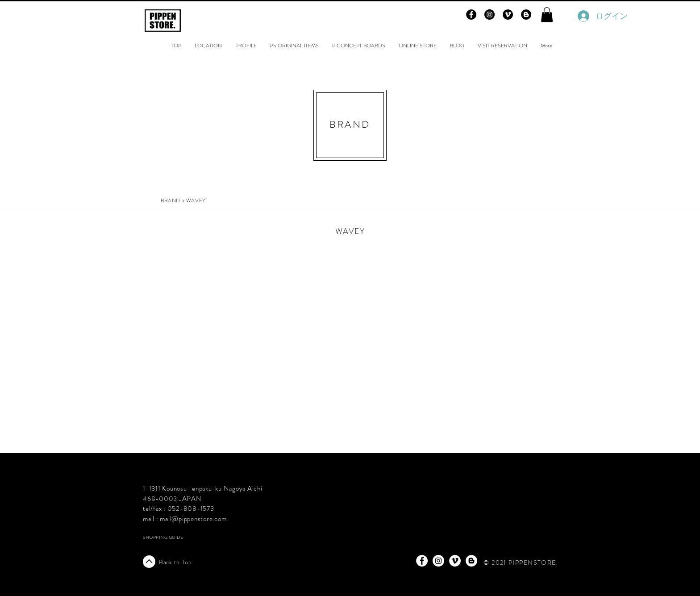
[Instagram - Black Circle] (490, 15)
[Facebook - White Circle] (422, 561)
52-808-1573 (193, 508)
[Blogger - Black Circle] (526, 15)
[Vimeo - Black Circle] (508, 15)
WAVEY (350, 231)
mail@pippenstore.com (193, 519)
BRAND (171, 200)
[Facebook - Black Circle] (471, 15)
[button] (547, 15)
